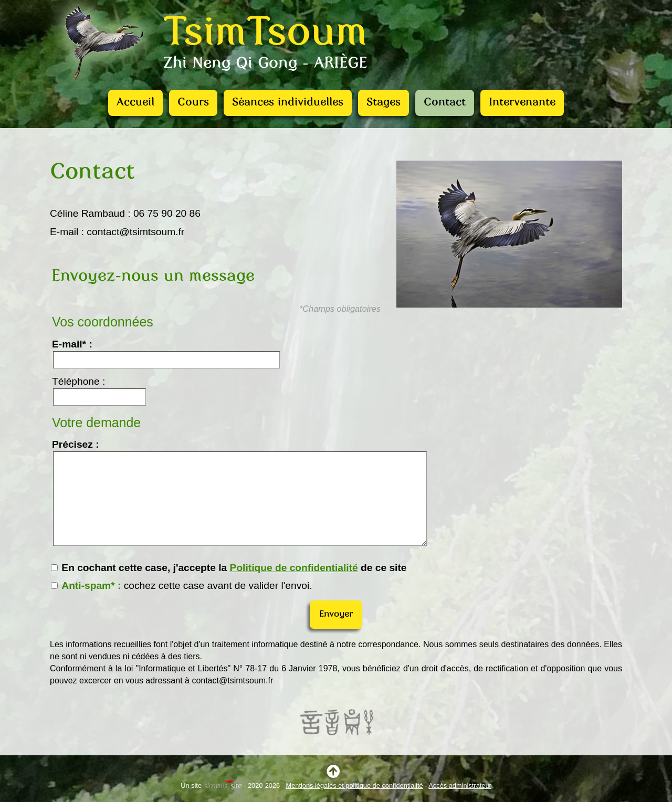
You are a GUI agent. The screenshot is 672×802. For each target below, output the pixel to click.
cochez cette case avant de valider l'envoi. (182, 585)
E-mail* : (72, 344)
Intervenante (522, 103)
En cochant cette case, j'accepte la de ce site (229, 568)
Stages (384, 103)
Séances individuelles (288, 103)
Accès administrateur (460, 785)
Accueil (135, 103)
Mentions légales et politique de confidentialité (355, 785)
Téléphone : (78, 381)
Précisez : (76, 444)
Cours (193, 103)
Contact (445, 103)
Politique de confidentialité (294, 568)
